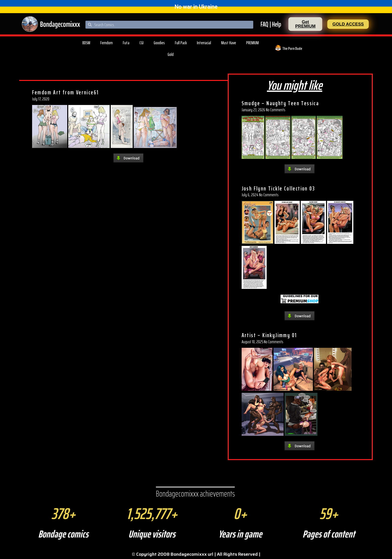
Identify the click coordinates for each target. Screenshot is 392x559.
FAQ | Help (271, 24)
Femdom (107, 43)
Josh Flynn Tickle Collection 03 (278, 188)
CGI (142, 43)
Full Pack (181, 43)
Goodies (159, 43)
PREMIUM (252, 43)
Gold (171, 54)
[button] (305, 24)
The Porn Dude (292, 48)
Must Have (229, 43)
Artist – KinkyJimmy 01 (269, 335)
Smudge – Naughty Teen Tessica (280, 103)
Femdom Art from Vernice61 (65, 92)
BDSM (86, 43)
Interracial (204, 43)
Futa (126, 43)
